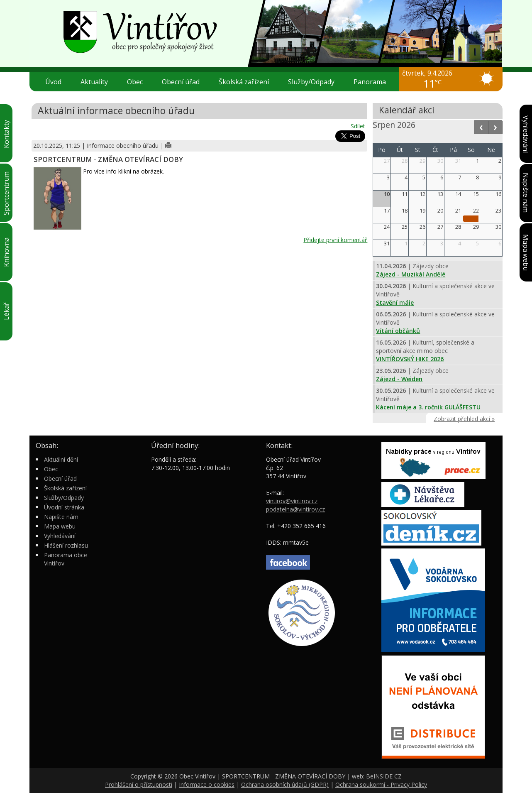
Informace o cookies (207, 784)
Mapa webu (60, 526)
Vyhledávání (60, 536)
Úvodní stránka (64, 507)
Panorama (370, 82)
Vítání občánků (398, 331)
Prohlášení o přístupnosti (139, 784)
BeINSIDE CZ (384, 776)
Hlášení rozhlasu (66, 545)
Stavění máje (395, 302)
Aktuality (94, 82)
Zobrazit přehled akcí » (464, 419)
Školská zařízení (247, 82)
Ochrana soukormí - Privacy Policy (381, 784)
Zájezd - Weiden (399, 379)
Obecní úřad (184, 82)
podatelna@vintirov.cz (295, 509)
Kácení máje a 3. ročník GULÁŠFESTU (428, 407)
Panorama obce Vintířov (66, 559)
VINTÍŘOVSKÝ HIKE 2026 (410, 359)
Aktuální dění (61, 459)
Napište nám (61, 517)
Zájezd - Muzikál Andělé (411, 274)
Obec (138, 82)
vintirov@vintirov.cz (292, 501)
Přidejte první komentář (335, 240)
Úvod (53, 82)
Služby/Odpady (315, 82)
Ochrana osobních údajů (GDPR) (285, 784)
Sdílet (358, 126)
